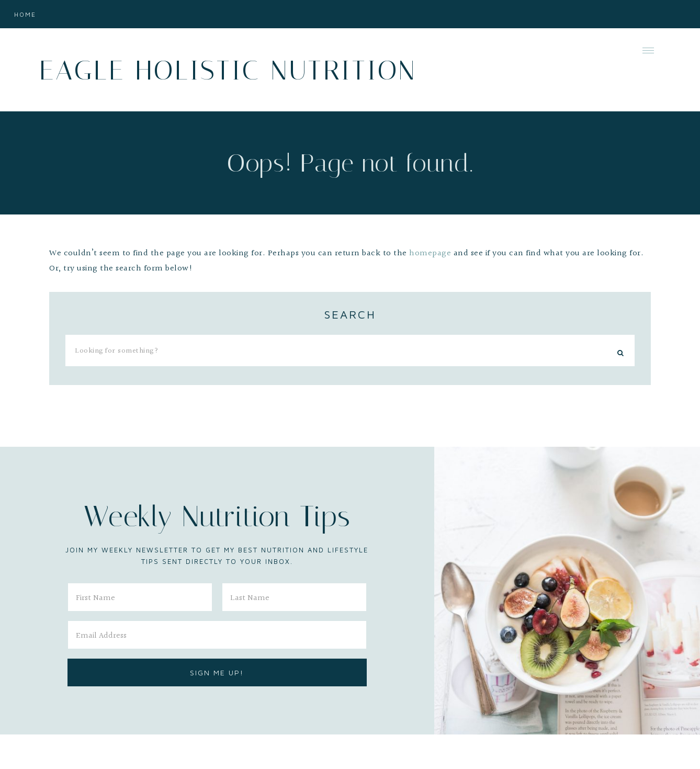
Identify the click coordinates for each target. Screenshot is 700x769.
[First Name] (140, 597)
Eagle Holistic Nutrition (228, 70)
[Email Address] (217, 635)
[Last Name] (294, 597)
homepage (430, 253)
